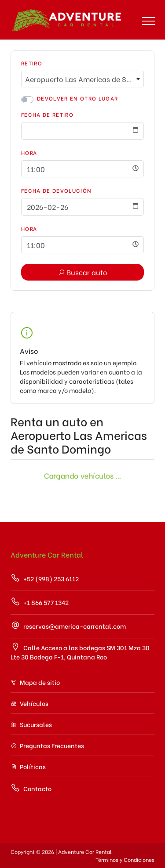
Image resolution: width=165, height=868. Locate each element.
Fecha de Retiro (47, 114)
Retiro (32, 63)
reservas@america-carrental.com (68, 625)
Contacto (31, 788)
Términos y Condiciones (125, 859)
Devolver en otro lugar (77, 98)
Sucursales (31, 724)
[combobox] (82, 79)
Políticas (28, 766)
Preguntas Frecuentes (47, 745)
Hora (29, 153)
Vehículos (29, 703)
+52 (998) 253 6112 (45, 578)
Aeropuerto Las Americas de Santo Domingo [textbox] (84, 79)
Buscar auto (82, 272)
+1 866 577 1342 (40, 602)
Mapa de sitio (35, 682)
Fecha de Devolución (56, 190)
